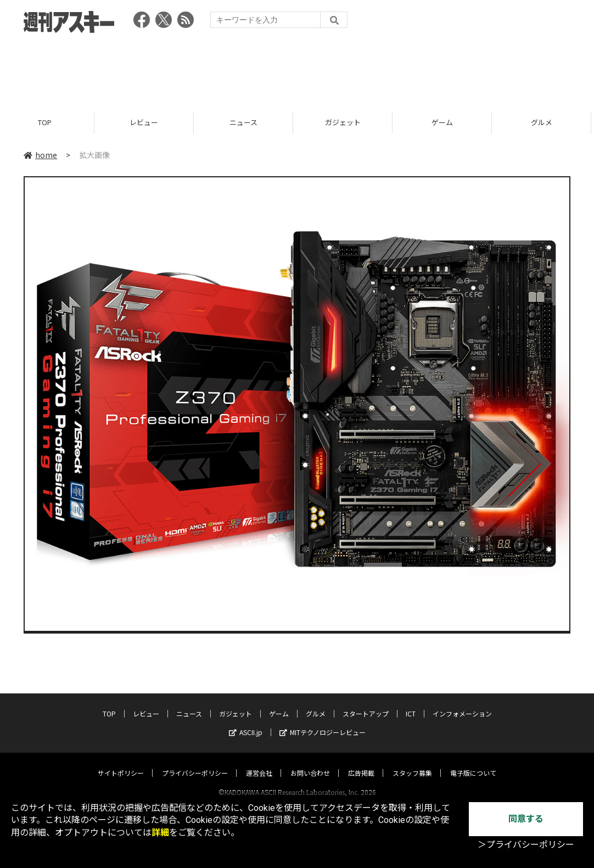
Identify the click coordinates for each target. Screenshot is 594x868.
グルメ (316, 703)
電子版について (473, 762)
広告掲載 (361, 762)
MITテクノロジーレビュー (323, 722)
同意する (526, 819)
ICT (411, 703)
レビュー (149, 122)
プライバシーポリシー (195, 762)
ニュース (248, 122)
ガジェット (348, 122)
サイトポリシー (121, 762)
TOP (50, 122)
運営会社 (259, 762)
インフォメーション (462, 703)
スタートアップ (366, 703)
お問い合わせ (310, 762)
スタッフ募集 (412, 762)
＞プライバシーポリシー (526, 845)
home (40, 155)
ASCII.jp (246, 722)
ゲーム (447, 122)
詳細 (160, 833)
